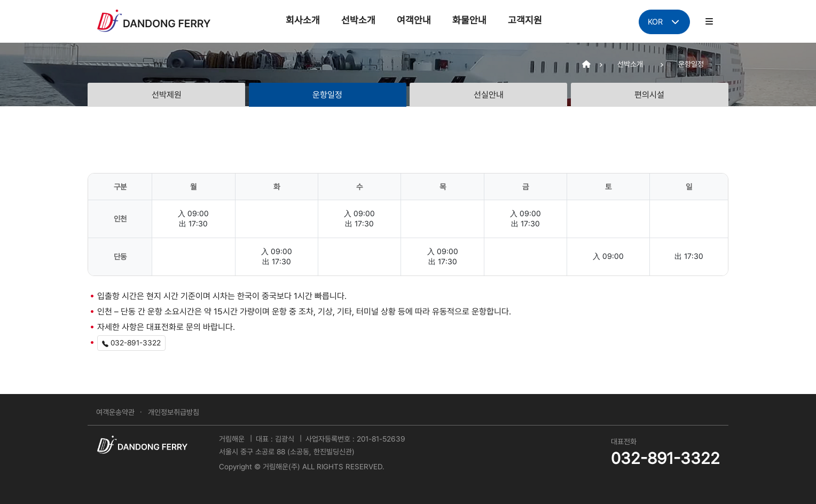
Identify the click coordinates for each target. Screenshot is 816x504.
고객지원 (525, 20)
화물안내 (469, 20)
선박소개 (358, 20)
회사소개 (303, 20)
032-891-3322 (131, 343)
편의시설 (649, 95)
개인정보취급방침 (174, 412)
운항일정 (327, 95)
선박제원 (167, 95)
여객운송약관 (115, 412)
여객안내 (414, 20)
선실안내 (489, 95)
